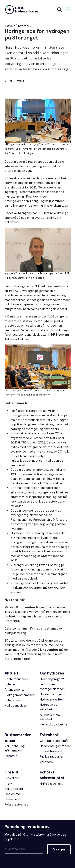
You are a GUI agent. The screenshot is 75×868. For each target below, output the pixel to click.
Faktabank (49, 735)
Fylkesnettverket (16, 805)
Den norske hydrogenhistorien (52, 687)
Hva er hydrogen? (52, 679)
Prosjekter (12, 778)
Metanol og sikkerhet (54, 724)
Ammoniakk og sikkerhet (50, 717)
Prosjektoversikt (51, 751)
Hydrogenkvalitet (52, 699)
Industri (10, 741)
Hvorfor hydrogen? (52, 694)
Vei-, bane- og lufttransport (15, 748)
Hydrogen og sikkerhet (49, 707)
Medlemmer (13, 794)
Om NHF (12, 772)
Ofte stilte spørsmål (54, 741)
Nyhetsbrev (13, 700)
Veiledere (46, 762)
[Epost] (24, 849)
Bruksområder (18, 735)
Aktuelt (10, 26)
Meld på (59, 849)
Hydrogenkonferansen (19, 695)
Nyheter (24, 26)
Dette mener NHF (17, 679)
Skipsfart (11, 756)
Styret (9, 783)
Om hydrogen (52, 673)
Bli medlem (12, 799)
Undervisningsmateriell (55, 746)
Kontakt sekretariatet (52, 775)
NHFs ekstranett (51, 784)
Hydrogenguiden (16, 706)
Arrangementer (15, 690)
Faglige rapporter (52, 757)
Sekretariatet (14, 789)
